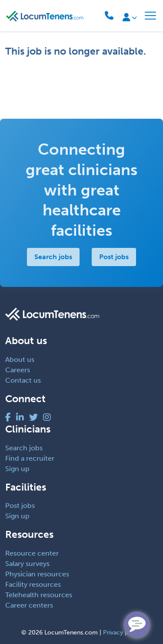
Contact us (23, 380)
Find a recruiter (30, 458)
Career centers (29, 605)
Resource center (32, 553)
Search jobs (53, 257)
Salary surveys (27, 564)
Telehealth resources (39, 595)
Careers (18, 370)
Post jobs (114, 257)
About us (20, 359)
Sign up (17, 469)
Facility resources (33, 584)
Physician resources (37, 574)
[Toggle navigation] (150, 16)
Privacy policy (122, 633)
